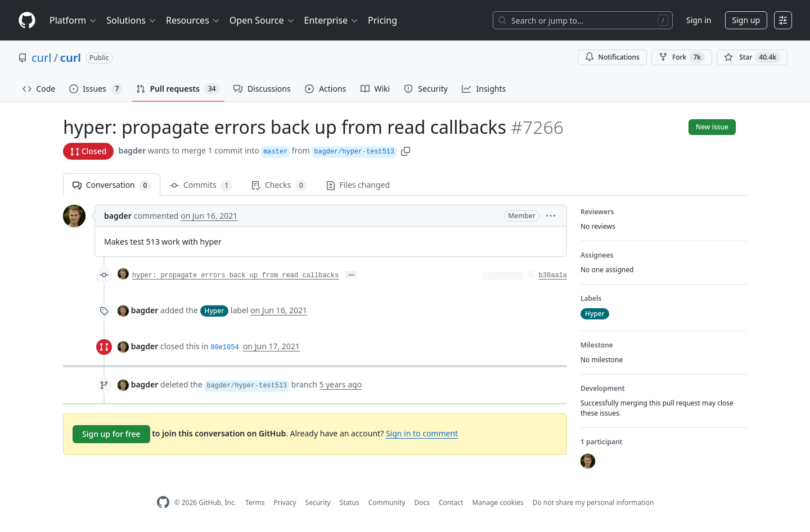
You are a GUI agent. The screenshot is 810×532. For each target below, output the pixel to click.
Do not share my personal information (593, 502)
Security (318, 502)
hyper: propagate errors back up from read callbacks (235, 276)
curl (41, 58)
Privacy (285, 502)
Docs (422, 502)
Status (350, 502)
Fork (682, 57)
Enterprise (332, 20)
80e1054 (224, 348)
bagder (132, 150)
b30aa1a (553, 276)
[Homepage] (27, 21)
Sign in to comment (422, 433)
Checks (279, 185)
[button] (406, 150)
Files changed (358, 185)
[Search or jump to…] (583, 20)
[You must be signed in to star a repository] (752, 57)
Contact (451, 502)
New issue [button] (712, 127)
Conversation (112, 185)
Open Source (262, 20)
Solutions (132, 20)
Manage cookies (498, 502)
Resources (193, 20)
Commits (201, 185)
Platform (73, 20)
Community (387, 502)
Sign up (746, 20)
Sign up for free (111, 434)
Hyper (215, 311)
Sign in (699, 20)
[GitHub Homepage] (163, 502)
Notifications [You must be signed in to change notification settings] (612, 57)
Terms (255, 502)
